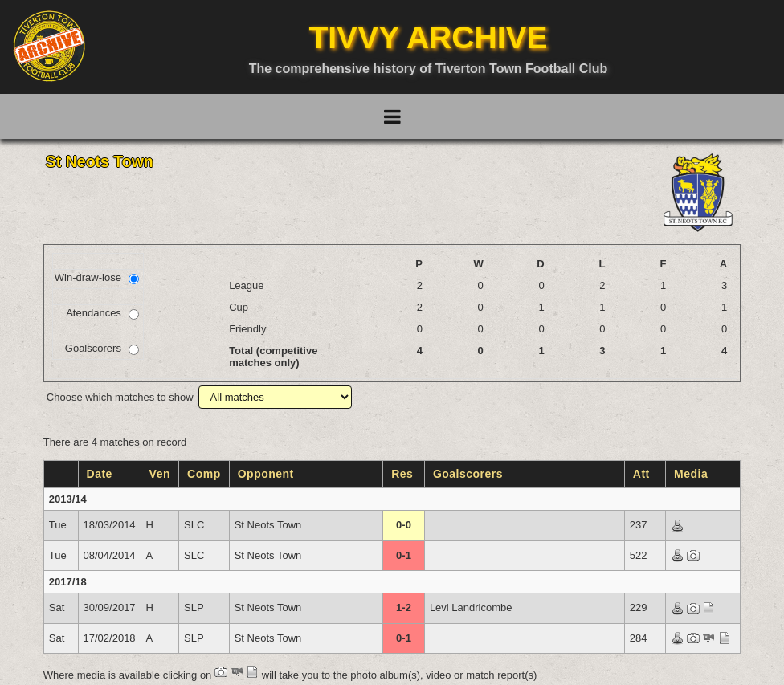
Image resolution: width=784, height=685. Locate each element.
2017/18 (68, 582)
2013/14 (68, 499)
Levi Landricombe (471, 608)
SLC (194, 525)
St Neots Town (268, 525)
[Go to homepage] (49, 46)
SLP (194, 608)
